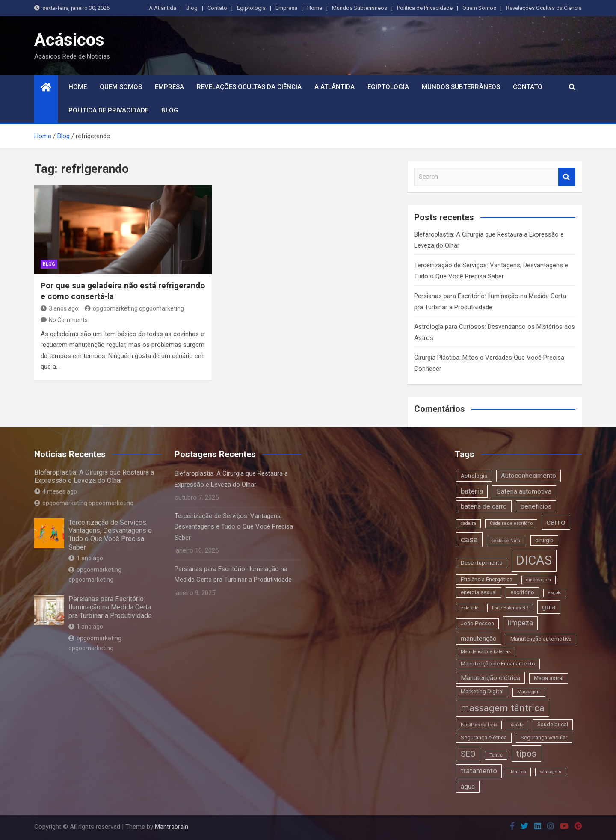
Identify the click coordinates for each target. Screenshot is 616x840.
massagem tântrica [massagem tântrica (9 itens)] (503, 708)
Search (567, 177)
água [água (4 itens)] (468, 787)
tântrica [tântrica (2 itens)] (518, 772)
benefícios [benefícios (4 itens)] (536, 506)
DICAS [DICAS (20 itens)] (534, 560)
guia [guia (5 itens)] (549, 607)
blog (49, 264)
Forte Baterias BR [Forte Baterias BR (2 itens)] (510, 608)
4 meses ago (56, 491)
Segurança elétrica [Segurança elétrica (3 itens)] (484, 738)
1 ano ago (86, 558)
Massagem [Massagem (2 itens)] (529, 692)
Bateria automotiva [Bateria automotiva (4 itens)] (524, 491)
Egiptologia (251, 8)
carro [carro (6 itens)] (556, 522)
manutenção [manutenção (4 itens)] (479, 639)
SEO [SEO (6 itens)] (468, 754)
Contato (217, 8)
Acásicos (69, 40)
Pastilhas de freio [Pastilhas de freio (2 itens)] (479, 725)
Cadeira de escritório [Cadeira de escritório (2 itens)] (511, 523)
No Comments (68, 320)
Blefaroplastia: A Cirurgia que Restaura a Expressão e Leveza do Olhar (94, 476)
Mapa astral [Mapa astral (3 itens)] (549, 678)
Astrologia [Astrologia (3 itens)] (474, 476)
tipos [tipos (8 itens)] (526, 753)
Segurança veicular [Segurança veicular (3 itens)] (544, 738)
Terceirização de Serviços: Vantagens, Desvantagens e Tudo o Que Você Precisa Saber (110, 535)
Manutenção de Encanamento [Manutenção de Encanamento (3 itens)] (498, 664)
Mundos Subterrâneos (360, 8)
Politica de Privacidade (425, 8)
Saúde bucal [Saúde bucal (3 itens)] (553, 724)
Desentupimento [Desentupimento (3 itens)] (482, 563)
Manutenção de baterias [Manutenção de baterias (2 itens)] (486, 652)
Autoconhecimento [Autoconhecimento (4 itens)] (529, 476)
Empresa (286, 8)
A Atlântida (163, 8)
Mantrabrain (172, 827)
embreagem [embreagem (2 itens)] (539, 580)
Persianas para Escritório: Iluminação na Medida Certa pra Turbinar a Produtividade (110, 607)
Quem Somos (479, 8)
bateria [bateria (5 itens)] (472, 491)
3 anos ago (59, 308)
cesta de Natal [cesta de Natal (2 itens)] (506, 541)
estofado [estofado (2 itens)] (469, 608)
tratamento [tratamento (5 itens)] (479, 771)
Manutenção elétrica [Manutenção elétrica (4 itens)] (490, 678)
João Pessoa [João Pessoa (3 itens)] (477, 623)
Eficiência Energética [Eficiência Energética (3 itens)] (487, 579)
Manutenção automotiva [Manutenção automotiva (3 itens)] (541, 639)
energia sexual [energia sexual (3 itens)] (479, 592)
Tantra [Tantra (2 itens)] (496, 755)
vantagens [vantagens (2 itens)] (551, 772)
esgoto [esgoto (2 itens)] (555, 593)
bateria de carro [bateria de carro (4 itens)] (484, 506)
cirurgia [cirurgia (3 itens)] (544, 540)
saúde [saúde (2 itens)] (517, 725)
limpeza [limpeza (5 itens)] (520, 623)
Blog (192, 8)
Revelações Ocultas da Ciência (544, 8)
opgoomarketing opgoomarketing (134, 308)
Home (315, 8)
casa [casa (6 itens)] (469, 540)
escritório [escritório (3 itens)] (522, 592)
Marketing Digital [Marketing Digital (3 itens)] (482, 691)
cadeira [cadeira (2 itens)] (468, 523)
